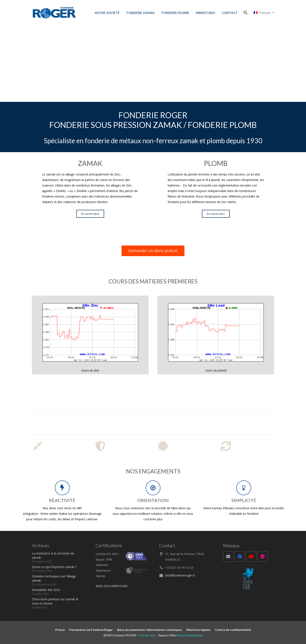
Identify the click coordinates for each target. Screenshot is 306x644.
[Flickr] (263, 557)
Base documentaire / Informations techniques (150, 630)
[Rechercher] (245, 13)
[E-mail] (228, 557)
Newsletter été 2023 (46, 590)
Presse (60, 630)
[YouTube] (251, 557)
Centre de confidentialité (233, 630)
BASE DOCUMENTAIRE (112, 586)
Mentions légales (198, 630)
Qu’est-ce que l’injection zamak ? (54, 567)
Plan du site (147, 635)
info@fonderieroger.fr (180, 575)
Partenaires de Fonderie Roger (91, 630)
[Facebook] (240, 557)
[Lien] (54, 13)
